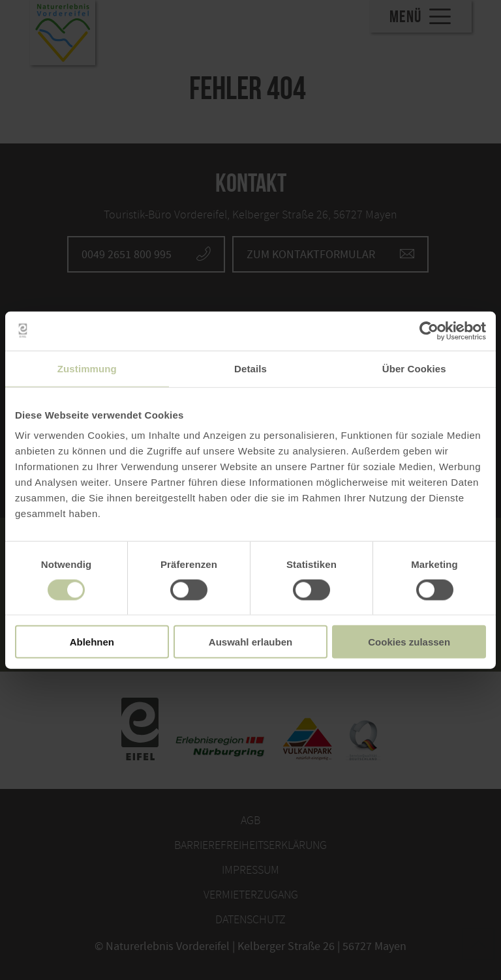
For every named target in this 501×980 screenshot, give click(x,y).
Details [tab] (250, 368)
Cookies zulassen (409, 642)
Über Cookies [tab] (414, 368)
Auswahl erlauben (250, 642)
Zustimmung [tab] (87, 368)
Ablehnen (92, 642)
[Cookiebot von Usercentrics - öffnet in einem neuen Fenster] (429, 331)
